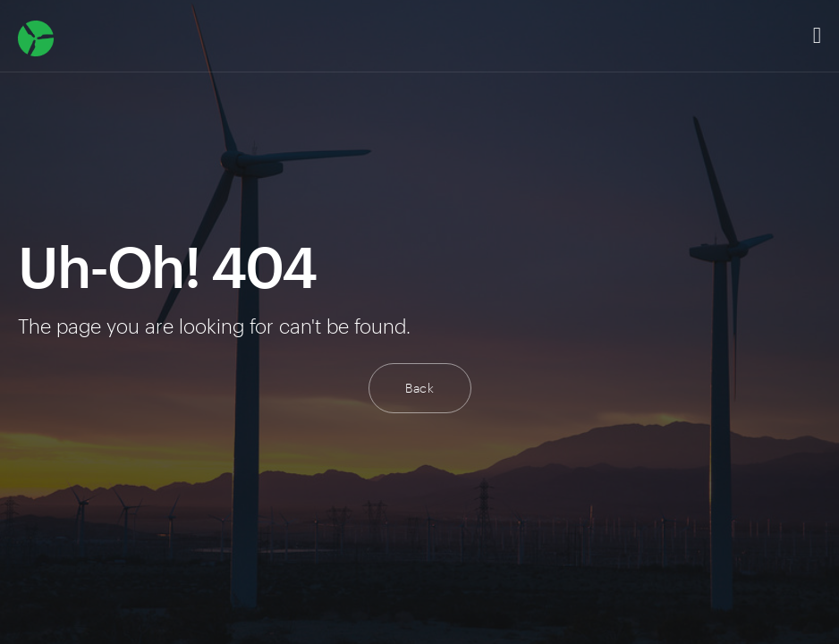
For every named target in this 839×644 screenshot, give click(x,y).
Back (420, 388)
